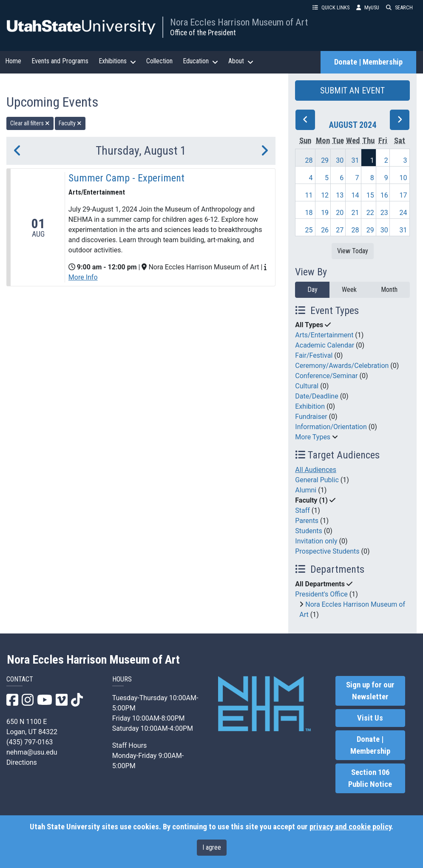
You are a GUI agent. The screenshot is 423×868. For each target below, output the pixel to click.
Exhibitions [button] (117, 61)
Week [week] (349, 290)
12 (325, 195)
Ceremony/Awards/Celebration (342, 366)
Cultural (307, 386)
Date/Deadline (317, 396)
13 (340, 195)
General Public (317, 480)
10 (403, 178)
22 (370, 213)
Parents (307, 521)
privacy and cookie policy (350, 827)
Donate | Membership (368, 62)
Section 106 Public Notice (370, 778)
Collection (159, 61)
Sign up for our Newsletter (370, 691)
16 (384, 195)
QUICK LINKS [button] (331, 7)
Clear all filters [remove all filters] (30, 123)
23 (384, 213)
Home (13, 61)
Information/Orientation (331, 427)
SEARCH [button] (399, 7)
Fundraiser (311, 417)
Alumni (306, 490)
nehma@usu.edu (32, 752)
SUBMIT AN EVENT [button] (352, 90)
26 (325, 230)
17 (403, 195)
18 (309, 213)
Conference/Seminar (326, 376)
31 (355, 160)
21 (355, 213)
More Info (83, 277)
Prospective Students (327, 551)
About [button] (241, 61)
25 (309, 230)
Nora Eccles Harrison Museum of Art (239, 22)
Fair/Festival (314, 355)
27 (340, 230)
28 (309, 160)
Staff (302, 510)
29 (325, 160)
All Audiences (316, 470)
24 (403, 213)
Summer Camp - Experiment (126, 178)
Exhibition (310, 406)
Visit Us (370, 718)
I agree (212, 847)
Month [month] (389, 290)
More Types (313, 437)
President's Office (321, 594)
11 (309, 195)
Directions (22, 762)
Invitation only (316, 541)
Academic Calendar (325, 345)
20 (340, 213)
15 (370, 195)
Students (308, 531)
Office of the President (203, 33)
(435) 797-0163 (30, 742)
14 (355, 195)
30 (340, 160)
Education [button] (200, 61)
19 (325, 213)
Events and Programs (60, 61)
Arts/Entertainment (324, 335)
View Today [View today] (353, 251)
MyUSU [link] (368, 7)
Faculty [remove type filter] (70, 123)
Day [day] (312, 290)
